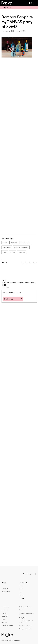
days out (14, 242)
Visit (21, 589)
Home (4, 583)
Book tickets (9, 299)
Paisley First (22, 618)
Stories (22, 595)
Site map (4, 622)
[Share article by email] (31, 262)
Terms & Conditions (7, 625)
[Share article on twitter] (27, 262)
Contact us (6, 592)
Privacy (4, 619)
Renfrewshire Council (25, 607)
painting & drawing (21, 247)
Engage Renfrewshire (25, 629)
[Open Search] (31, 3)
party (5, 252)
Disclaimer (5, 616)
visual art (22, 252)
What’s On (6, 8)
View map (5, 287)
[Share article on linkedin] (35, 262)
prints (13, 252)
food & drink (25, 242)
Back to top (27, 574)
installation (7, 247)
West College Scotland (26, 626)
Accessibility (5, 607)
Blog (21, 586)
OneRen (21, 610)
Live (21, 592)
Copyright (4, 613)
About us (5, 589)
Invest (21, 598)
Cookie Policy (5, 610)
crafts (5, 242)
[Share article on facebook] (23, 262)
